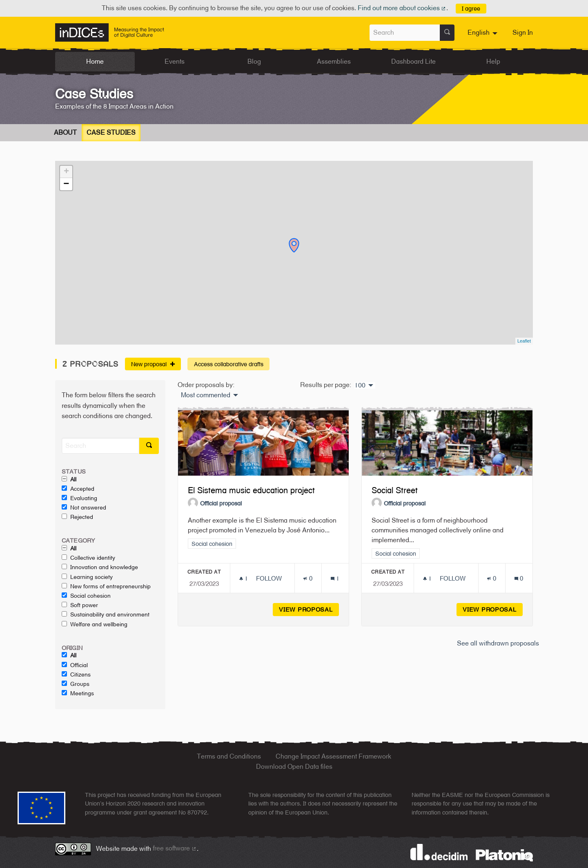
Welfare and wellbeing (95, 624)
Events (175, 61)
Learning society (87, 577)
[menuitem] (483, 33)
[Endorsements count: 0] (308, 578)
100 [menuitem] (360, 385)
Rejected (77, 517)
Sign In (523, 32)
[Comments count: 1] (335, 578)
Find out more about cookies (402, 8)
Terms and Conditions (229, 756)
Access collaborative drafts (229, 364)
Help (493, 61)
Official (75, 665)
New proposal (153, 364)
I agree (471, 8)
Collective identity (88, 558)
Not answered (84, 507)
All (69, 479)
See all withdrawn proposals (498, 643)
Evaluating (79, 498)
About (65, 132)
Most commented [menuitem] (206, 395)
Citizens (76, 674)
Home (95, 61)
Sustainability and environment (106, 614)
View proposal (309, 609)
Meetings (78, 693)
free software (175, 848)
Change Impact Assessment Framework (333, 756)
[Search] (100, 446)
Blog (254, 61)
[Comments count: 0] (519, 578)
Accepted (78, 489)
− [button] (66, 184)
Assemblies (334, 61)
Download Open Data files (294, 767)
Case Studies (111, 132)
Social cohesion (86, 596)
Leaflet (524, 341)
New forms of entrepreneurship (106, 586)
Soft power (80, 605)
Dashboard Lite (413, 61)
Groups (76, 684)
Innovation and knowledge (100, 567)
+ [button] (66, 172)
